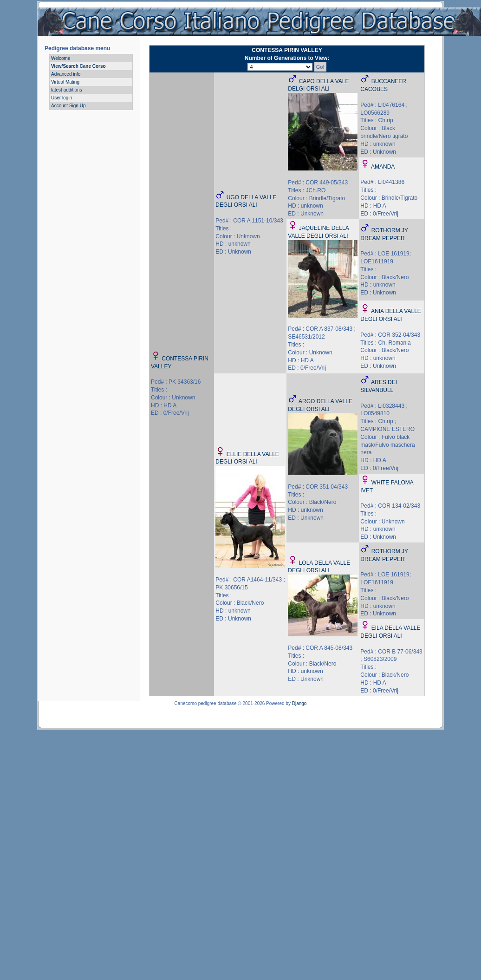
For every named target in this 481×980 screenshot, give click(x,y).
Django (299, 703)
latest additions (67, 90)
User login (62, 98)
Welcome (61, 58)
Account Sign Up (68, 106)
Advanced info (66, 74)
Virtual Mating (65, 82)
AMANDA (383, 167)
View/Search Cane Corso (78, 66)
